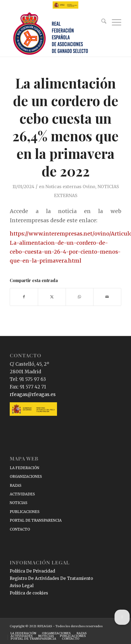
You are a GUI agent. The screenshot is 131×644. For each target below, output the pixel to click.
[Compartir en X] (52, 297)
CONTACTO (20, 529)
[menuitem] (101, 22)
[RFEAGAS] (54, 34)
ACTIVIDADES (22, 494)
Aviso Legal (22, 586)
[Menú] (114, 22)
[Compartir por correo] (107, 297)
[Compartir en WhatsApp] (80, 297)
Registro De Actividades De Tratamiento (51, 578)
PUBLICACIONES (25, 512)
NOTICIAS (19, 503)
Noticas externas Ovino (70, 187)
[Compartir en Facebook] (24, 297)
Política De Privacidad (32, 571)
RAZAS (16, 486)
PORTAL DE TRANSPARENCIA (36, 520)
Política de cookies (29, 593)
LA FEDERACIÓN (24, 468)
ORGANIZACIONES (26, 477)
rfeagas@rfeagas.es (33, 394)
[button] (122, 617)
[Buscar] (101, 22)
